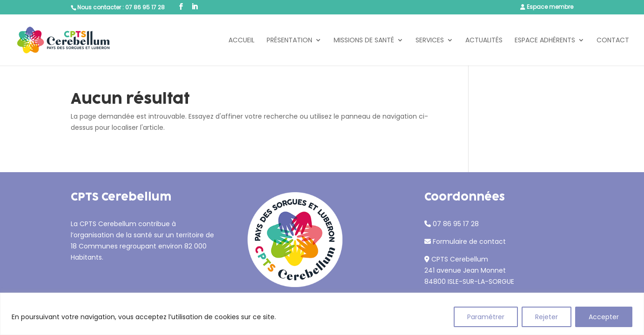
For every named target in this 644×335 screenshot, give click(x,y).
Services (430, 41)
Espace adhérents (545, 41)
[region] (322, 314)
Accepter (604, 317)
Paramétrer (486, 317)
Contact (613, 41)
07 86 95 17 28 (145, 7)
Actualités (484, 41)
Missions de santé (364, 41)
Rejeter (547, 317)
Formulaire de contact (469, 241)
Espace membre (550, 7)
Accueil (241, 41)
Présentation (289, 41)
